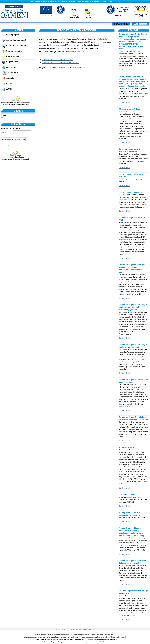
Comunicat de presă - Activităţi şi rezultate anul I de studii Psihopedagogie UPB (133, 307)
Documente (12, 73)
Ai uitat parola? (6, 146)
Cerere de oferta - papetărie (130, 192)
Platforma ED (13, 56)
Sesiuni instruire (14, 51)
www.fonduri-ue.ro (110, 642)
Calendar (10, 78)
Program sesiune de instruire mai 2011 (58, 60)
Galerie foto (12, 67)
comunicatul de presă (77, 51)
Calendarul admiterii (127, 495)
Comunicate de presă (16, 40)
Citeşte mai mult (124, 70)
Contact (10, 83)
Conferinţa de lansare (16, 46)
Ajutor (9, 89)
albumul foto (80, 68)
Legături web (12, 62)
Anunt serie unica (126, 447)
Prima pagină (13, 35)
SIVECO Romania (88, 630)
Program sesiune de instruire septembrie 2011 (61, 63)
